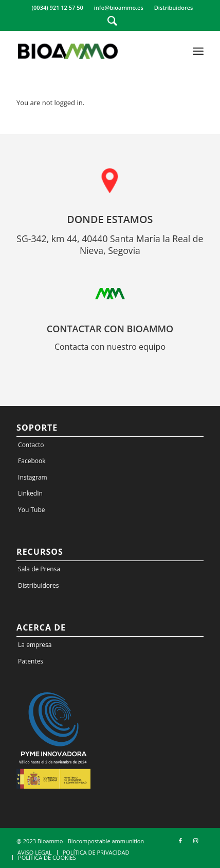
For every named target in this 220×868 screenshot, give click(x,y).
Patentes (31, 661)
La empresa (35, 645)
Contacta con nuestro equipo (110, 347)
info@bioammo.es (119, 7)
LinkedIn (30, 493)
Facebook (32, 461)
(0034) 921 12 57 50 (58, 7)
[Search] (112, 20)
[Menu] (198, 51)
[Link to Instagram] (196, 841)
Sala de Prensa (39, 569)
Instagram (33, 477)
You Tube (31, 510)
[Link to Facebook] (180, 841)
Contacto (31, 445)
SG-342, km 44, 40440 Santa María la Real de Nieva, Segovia (110, 245)
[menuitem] (58, 8)
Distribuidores (174, 7)
